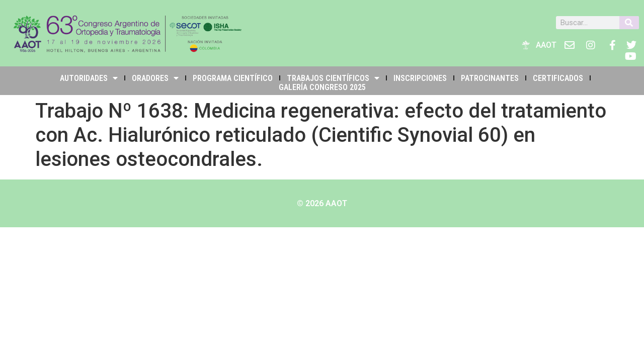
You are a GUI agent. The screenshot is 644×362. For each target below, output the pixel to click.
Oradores (155, 78)
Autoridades (89, 78)
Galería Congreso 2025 (322, 87)
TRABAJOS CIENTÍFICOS (333, 78)
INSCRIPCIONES (420, 78)
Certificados (558, 78)
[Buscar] (629, 23)
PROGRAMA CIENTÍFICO (233, 78)
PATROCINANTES (490, 78)
